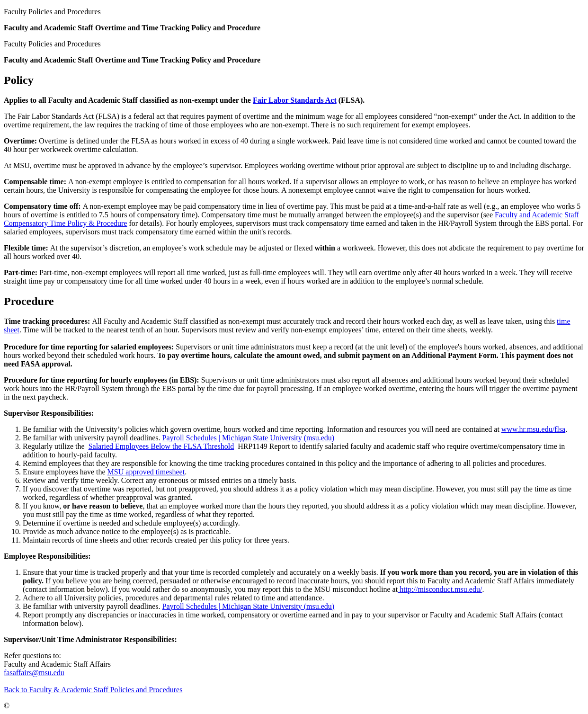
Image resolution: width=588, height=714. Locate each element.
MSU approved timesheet (146, 472)
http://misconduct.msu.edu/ (440, 589)
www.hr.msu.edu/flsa (533, 429)
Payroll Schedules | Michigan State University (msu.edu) (249, 438)
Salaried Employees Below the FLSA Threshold (161, 446)
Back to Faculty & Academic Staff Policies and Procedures (93, 690)
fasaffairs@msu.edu (34, 673)
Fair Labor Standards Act (295, 100)
